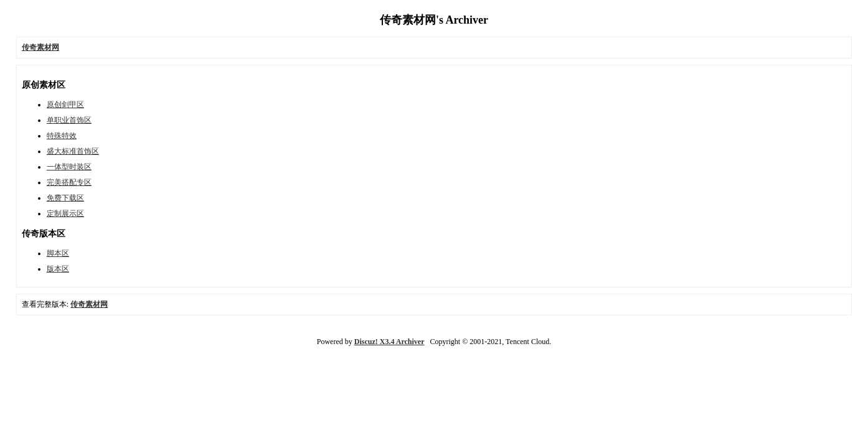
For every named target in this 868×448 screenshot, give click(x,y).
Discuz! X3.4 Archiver (389, 342)
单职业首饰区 (69, 120)
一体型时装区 (69, 167)
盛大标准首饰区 (73, 151)
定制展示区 (65, 213)
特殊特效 (62, 136)
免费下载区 (65, 198)
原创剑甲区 (65, 105)
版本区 (58, 269)
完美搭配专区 (69, 182)
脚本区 (58, 253)
